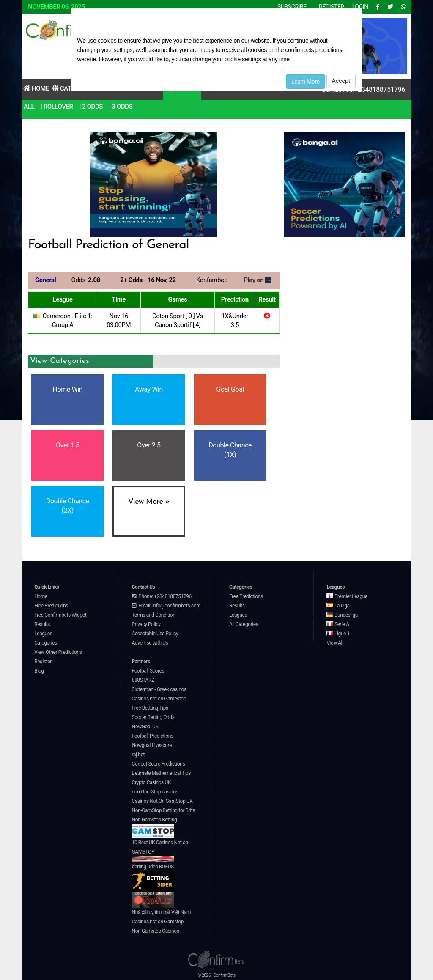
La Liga (338, 606)
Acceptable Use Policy (155, 634)
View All (335, 643)
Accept (341, 81)
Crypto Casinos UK (151, 782)
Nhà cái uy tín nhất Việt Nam (162, 912)
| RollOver (57, 107)
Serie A (338, 624)
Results (42, 624)
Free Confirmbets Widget (60, 615)
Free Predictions (51, 606)
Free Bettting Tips (150, 708)
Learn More (306, 82)
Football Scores (148, 671)
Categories (46, 643)
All (29, 107)
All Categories (244, 624)
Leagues (43, 634)
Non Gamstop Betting (155, 827)
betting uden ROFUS (153, 878)
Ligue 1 (338, 634)
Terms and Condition (154, 615)
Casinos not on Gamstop (158, 922)
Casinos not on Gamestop (159, 699)
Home (36, 88)
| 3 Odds (121, 107)
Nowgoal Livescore (152, 745)
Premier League (347, 596)
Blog (39, 671)
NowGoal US (145, 727)
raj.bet (138, 755)
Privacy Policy (146, 624)
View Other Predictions (58, 652)
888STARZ (143, 680)
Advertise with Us (150, 643)
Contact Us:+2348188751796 (363, 89)
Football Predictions (153, 736)
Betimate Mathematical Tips (161, 773)
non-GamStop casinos (155, 792)
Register (43, 662)
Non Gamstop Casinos (156, 931)
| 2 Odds (91, 107)
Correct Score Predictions (159, 764)
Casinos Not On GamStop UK (162, 801)
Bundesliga (342, 615)
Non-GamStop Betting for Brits (163, 810)
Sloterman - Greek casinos (159, 689)
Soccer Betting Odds (153, 717)
